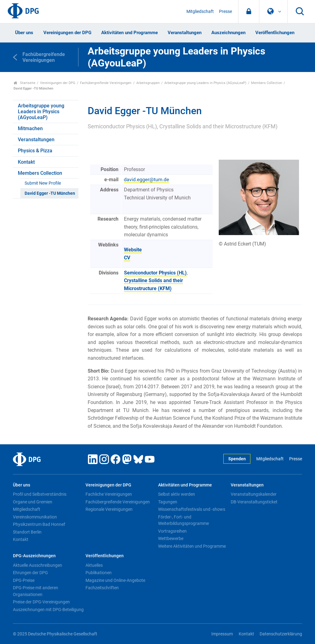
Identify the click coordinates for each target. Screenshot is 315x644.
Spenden (237, 459)
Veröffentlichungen (275, 33)
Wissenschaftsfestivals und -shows (192, 509)
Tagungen (168, 502)
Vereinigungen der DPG (67, 33)
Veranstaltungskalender (254, 494)
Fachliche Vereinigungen (109, 494)
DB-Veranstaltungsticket (254, 502)
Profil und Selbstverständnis (40, 494)
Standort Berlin (27, 532)
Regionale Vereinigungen (109, 509)
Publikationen (99, 573)
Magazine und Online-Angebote (115, 580)
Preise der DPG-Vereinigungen (41, 602)
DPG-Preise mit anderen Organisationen (36, 591)
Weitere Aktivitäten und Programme (192, 546)
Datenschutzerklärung (281, 634)
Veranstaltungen (185, 33)
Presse (225, 12)
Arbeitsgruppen (148, 83)
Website (133, 250)
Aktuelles (94, 565)
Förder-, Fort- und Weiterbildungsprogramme (183, 520)
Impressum (222, 634)
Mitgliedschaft (200, 12)
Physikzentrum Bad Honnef (39, 524)
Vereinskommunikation (35, 517)
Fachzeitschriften (102, 588)
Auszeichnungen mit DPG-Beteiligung (48, 610)
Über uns (24, 33)
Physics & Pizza (35, 151)
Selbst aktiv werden (177, 494)
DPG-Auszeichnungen (34, 556)
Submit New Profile (43, 183)
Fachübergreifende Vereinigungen (106, 83)
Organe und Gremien (33, 502)
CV (127, 258)
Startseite (24, 83)
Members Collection (267, 83)
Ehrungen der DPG (30, 573)
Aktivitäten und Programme (130, 33)
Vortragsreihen (172, 531)
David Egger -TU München (50, 193)
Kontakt (26, 162)
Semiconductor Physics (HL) (155, 273)
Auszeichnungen (228, 33)
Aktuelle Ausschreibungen (38, 565)
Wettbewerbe (171, 538)
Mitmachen (30, 128)
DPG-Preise (24, 580)
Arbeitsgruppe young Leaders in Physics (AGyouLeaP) (205, 83)
